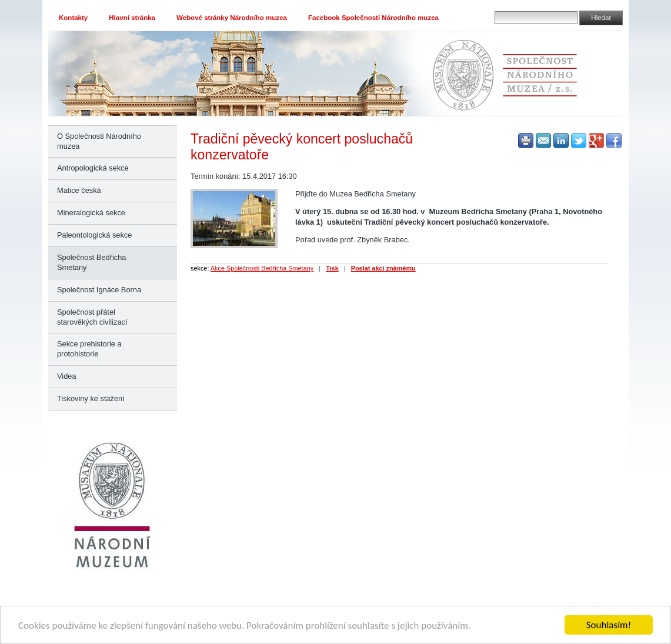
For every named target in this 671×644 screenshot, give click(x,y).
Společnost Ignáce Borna (99, 290)
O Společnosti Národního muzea (99, 141)
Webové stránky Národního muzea (232, 18)
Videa (67, 376)
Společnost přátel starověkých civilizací (92, 317)
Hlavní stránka (132, 18)
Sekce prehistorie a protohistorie (89, 349)
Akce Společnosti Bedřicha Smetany (262, 268)
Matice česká (79, 190)
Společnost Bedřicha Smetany (91, 262)
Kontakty (73, 18)
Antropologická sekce (93, 168)
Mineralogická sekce (91, 213)
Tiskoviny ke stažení (91, 398)
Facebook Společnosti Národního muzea (373, 18)
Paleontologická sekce (94, 235)
